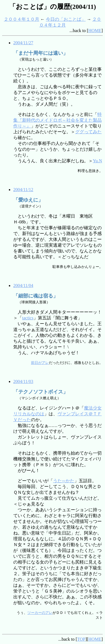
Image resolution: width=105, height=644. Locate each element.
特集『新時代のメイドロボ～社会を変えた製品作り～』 (57, 120)
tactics (28, 318)
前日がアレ (40, 363)
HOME (95, 31)
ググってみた (88, 132)
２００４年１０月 (22, 19)
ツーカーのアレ (40, 613)
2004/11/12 (23, 190)
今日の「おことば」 (66, 19)
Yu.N (97, 161)
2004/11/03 (23, 381)
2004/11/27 (23, 43)
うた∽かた (64, 481)
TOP (81, 639)
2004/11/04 (23, 286)
